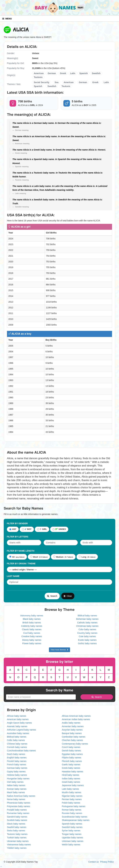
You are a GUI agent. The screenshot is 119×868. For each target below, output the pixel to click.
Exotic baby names (87, 640)
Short (34, 557)
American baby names (18, 719)
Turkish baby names (17, 838)
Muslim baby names (72, 792)
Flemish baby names (72, 761)
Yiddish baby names (17, 848)
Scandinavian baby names (75, 817)
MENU (7, 19)
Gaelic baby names (71, 765)
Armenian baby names (73, 726)
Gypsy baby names (16, 772)
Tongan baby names (72, 834)
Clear (68, 596)
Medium (58, 557)
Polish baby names (71, 803)
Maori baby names (16, 792)
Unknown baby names (73, 841)
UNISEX (59, 529)
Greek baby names (71, 768)
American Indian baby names (76, 719)
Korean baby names (17, 789)
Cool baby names (32, 633)
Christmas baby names (87, 626)
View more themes (60, 650)
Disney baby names (32, 640)
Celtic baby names (16, 740)
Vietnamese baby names (19, 845)
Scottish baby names (17, 820)
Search (52, 596)
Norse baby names (16, 799)
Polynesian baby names (19, 806)
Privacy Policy (107, 862)
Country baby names (87, 633)
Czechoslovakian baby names (21, 751)
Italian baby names (16, 785)
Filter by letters (18, 537)
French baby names (17, 765)
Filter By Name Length (21, 551)
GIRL (42, 529)
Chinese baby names (17, 744)
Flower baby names (32, 643)
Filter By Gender (17, 523)
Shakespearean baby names (76, 820)
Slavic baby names (16, 824)
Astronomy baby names (32, 616)
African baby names (17, 716)
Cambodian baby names (74, 737)
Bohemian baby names (87, 619)
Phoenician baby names (19, 803)
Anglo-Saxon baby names (19, 723)
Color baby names (87, 629)
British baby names (32, 623)
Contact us (94, 862)
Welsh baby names (71, 845)
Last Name (13, 576)
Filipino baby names (72, 758)
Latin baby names (70, 789)
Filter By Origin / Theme (21, 564)
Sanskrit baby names (17, 817)
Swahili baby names (17, 827)
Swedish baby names (72, 827)
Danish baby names (71, 751)
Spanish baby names (72, 824)
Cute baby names (87, 636)
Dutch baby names (16, 754)
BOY (27, 529)
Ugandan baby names (72, 838)
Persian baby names (72, 799)
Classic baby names (32, 629)
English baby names (17, 758)
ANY (13, 529)
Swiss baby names (16, 831)
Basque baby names (72, 733)
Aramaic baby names (17, 726)
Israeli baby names (71, 782)
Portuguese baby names (74, 806)
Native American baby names (21, 796)
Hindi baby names (71, 775)
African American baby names (76, 716)
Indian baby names (71, 779)
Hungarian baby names (18, 779)
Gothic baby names (87, 643)
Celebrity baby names (32, 626)
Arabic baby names (71, 723)
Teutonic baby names (17, 834)
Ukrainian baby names (18, 841)
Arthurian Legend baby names (22, 730)
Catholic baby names (87, 623)
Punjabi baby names (17, 810)
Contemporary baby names (75, 744)
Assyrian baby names (72, 730)
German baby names (17, 768)
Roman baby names (72, 810)
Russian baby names (72, 813)
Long (83, 557)
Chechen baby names (72, 740)
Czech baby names (71, 747)
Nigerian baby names (72, 796)
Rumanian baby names (18, 813)
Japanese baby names (73, 785)
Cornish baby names (17, 747)
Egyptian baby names (72, 754)
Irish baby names (15, 782)
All (12, 557)
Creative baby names (32, 636)
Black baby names (32, 619)
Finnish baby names (17, 761)
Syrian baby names (71, 831)
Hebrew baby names (17, 775)
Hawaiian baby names (73, 772)
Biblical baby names (87, 616)
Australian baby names (18, 733)
